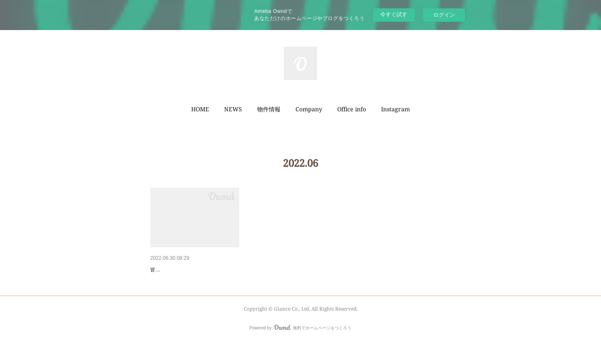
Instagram (395, 109)
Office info (352, 109)
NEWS (233, 109)
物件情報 (269, 109)
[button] (200, 109)
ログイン (444, 15)
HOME (200, 109)
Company (309, 109)
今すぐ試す (394, 14)
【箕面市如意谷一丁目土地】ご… (194, 270)
